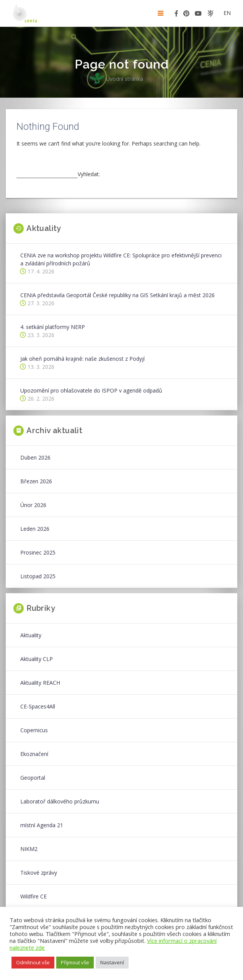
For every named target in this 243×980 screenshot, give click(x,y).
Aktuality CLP (37, 659)
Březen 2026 (36, 481)
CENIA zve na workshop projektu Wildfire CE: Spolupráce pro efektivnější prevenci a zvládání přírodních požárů (121, 259)
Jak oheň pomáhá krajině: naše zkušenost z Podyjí (82, 359)
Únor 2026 (33, 505)
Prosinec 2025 (38, 552)
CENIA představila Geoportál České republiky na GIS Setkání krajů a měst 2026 (117, 295)
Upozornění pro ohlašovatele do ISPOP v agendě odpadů (91, 390)
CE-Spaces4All (38, 706)
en (227, 13)
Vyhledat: (89, 174)
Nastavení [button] (112, 962)
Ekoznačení (34, 754)
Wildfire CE (33, 896)
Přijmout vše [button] (75, 962)
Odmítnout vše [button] (33, 962)
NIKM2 (29, 849)
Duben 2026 (35, 457)
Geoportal (33, 778)
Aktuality (31, 635)
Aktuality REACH (40, 683)
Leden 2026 (35, 529)
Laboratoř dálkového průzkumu (60, 801)
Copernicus (34, 730)
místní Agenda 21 (42, 825)
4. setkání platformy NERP (53, 327)
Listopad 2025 (38, 576)
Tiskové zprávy (39, 873)
